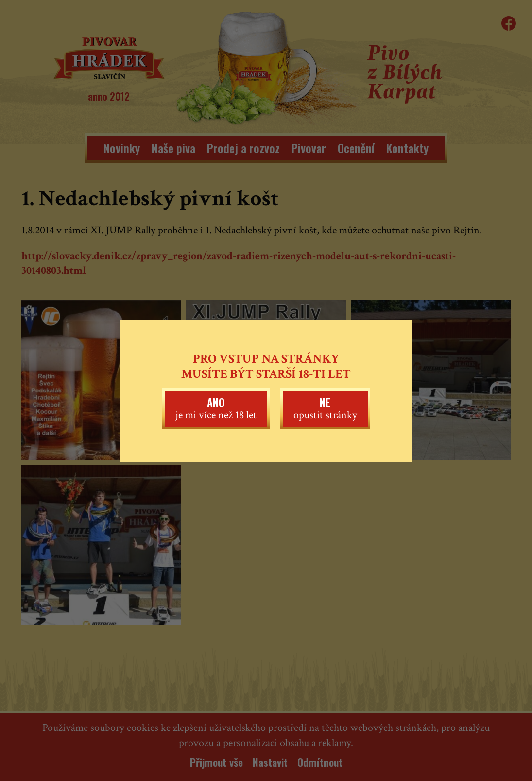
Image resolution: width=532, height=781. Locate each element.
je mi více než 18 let (216, 408)
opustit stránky (325, 408)
